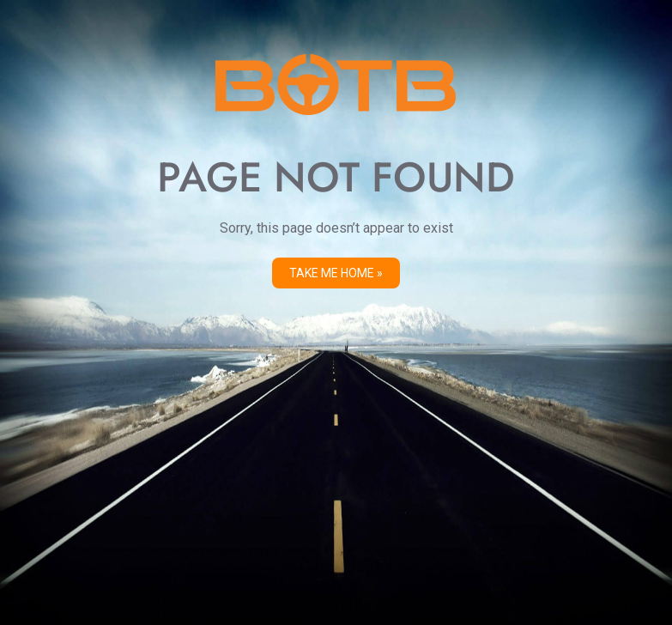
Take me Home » (336, 273)
